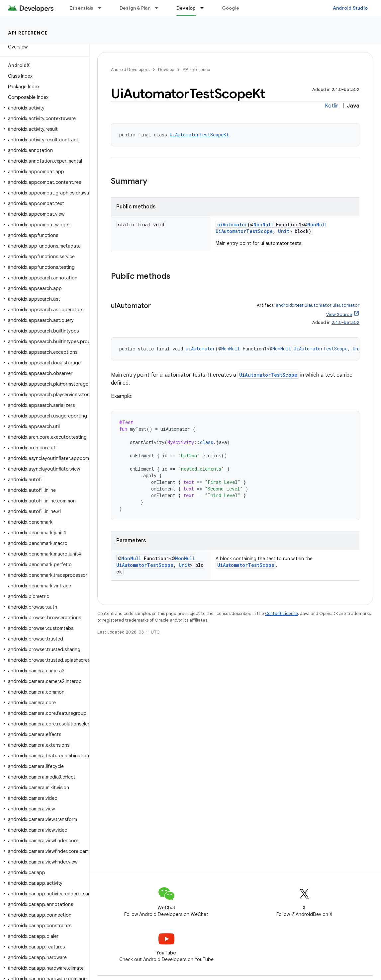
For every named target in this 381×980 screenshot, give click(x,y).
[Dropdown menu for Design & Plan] (159, 8)
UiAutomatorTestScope (244, 231)
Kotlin (332, 106)
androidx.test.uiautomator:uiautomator (318, 305)
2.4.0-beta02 (345, 322)
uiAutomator (232, 225)
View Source (339, 314)
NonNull (263, 225)
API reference (28, 33)
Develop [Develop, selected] (186, 8)
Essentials (82, 8)
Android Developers (130, 70)
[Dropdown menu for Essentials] (103, 8)
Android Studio (350, 8)
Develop (166, 70)
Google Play (236, 8)
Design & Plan (135, 8)
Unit (284, 231)
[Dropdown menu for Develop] (205, 8)
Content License (282, 613)
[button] (43, 108)
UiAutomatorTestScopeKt (199, 135)
